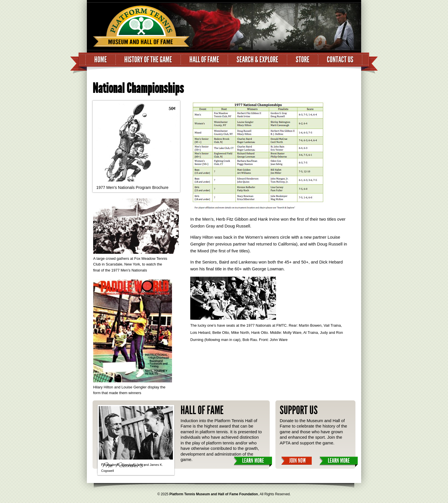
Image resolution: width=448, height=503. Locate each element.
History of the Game (148, 60)
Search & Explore (257, 60)
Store (303, 60)
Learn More (253, 462)
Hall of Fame (204, 60)
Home (101, 60)
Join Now (296, 461)
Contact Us (340, 60)
